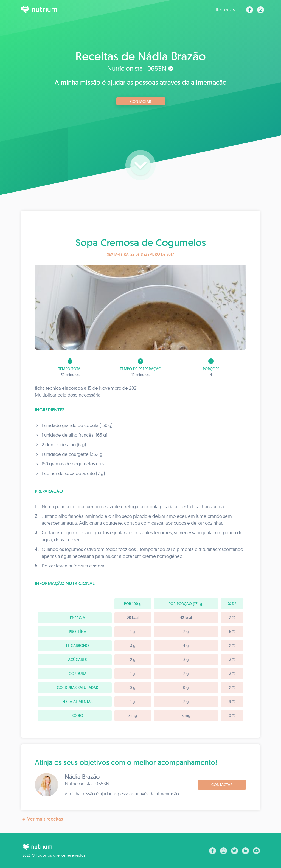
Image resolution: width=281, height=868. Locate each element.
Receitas (225, 9)
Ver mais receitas (42, 819)
